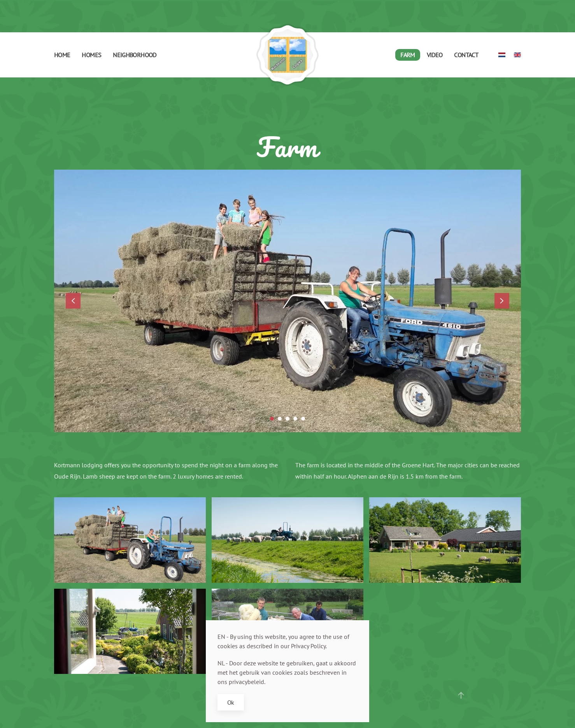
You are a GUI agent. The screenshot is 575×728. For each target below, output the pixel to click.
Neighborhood (134, 55)
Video (435, 55)
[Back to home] (287, 55)
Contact (466, 55)
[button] (73, 301)
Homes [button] (91, 55)
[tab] (272, 419)
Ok (231, 702)
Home (62, 55)
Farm (408, 55)
